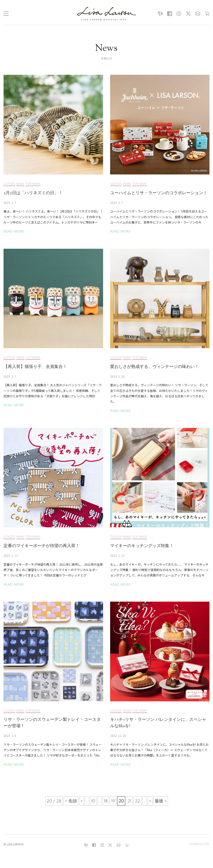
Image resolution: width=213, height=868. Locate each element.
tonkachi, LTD (199, 844)
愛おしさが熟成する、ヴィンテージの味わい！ (155, 367)
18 (106, 801)
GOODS (9, 184)
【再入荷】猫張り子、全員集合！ (35, 367)
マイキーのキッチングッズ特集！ (142, 546)
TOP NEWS (33, 184)
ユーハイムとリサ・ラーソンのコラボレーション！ (159, 193)
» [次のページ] (150, 801)
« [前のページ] (81, 801)
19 (113, 801)
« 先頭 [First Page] (71, 801)
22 (138, 801)
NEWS (20, 184)
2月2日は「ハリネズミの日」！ (33, 193)
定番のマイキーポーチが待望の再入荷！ (42, 546)
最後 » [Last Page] (161, 801)
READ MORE (14, 231)
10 (93, 801)
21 (129, 801)
